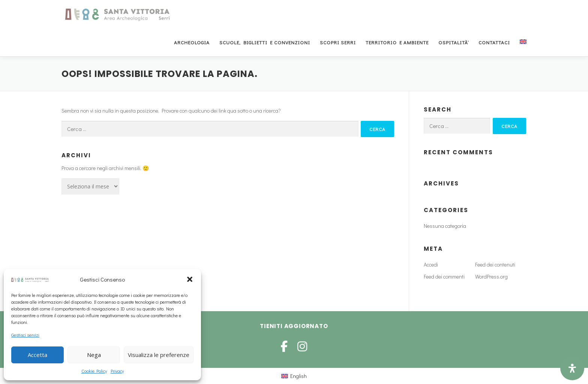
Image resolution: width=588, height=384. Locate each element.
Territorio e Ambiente (397, 42)
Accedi (431, 264)
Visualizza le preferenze (159, 355)
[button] (190, 279)
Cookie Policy (94, 371)
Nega (94, 355)
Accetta (37, 355)
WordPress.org (491, 276)
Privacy (117, 371)
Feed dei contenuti (495, 264)
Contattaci (494, 42)
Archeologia (192, 42)
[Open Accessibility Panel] (572, 368)
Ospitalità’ (454, 42)
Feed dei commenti (444, 276)
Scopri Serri (338, 42)
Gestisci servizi (25, 335)
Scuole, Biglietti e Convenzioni (265, 42)
